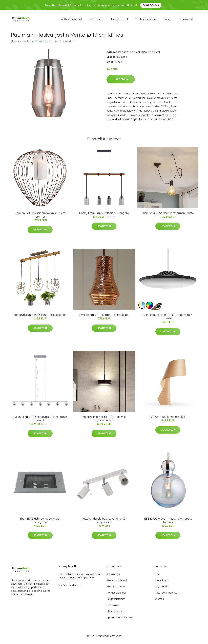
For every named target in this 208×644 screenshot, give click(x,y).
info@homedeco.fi (69, 587)
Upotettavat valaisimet (120, 620)
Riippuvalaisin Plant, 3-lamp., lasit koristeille (40, 317)
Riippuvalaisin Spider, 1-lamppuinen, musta (168, 215)
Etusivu (15, 43)
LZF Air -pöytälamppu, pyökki (168, 419)
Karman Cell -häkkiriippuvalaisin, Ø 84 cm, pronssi (40, 217)
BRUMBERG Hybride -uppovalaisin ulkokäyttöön (40, 523)
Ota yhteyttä (162, 583)
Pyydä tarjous (151, 5)
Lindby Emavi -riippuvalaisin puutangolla (104, 215)
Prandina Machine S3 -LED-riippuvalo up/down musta (104, 421)
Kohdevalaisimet (116, 595)
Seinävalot (96, 20)
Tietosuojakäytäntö (166, 595)
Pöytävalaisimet (146, 20)
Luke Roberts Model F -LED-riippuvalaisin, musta (168, 319)
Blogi (167, 20)
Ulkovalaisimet (115, 614)
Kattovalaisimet (71, 20)
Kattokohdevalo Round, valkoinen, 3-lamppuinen (104, 523)
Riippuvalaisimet (151, 54)
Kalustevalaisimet (117, 583)
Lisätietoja (121, 82)
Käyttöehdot (162, 589)
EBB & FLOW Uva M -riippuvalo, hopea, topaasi (168, 523)
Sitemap (159, 601)
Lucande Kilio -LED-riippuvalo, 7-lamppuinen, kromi (40, 421)
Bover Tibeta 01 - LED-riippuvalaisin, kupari (104, 317)
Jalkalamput (119, 20)
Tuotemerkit (186, 20)
